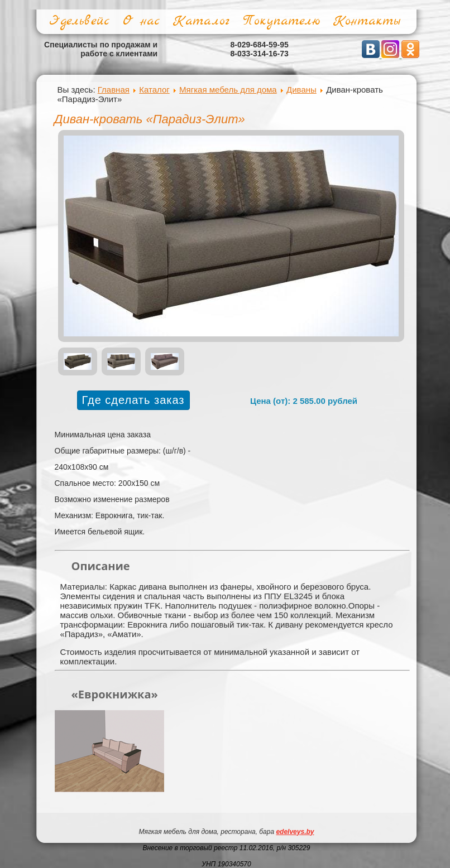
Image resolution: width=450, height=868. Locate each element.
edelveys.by (295, 832)
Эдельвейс (79, 21)
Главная (114, 90)
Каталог (201, 21)
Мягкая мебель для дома (228, 90)
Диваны (301, 90)
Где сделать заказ (133, 400)
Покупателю (281, 21)
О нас (141, 21)
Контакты (367, 21)
